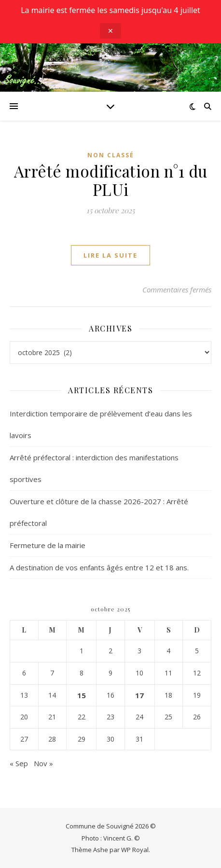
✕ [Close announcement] (110, 31)
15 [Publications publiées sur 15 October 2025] (82, 695)
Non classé (111, 155)
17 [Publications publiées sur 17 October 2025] (139, 695)
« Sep (19, 763)
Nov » (43, 763)
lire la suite (110, 255)
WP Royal (135, 850)
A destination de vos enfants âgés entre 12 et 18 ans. (99, 567)
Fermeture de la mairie (48, 545)
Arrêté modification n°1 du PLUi (111, 180)
